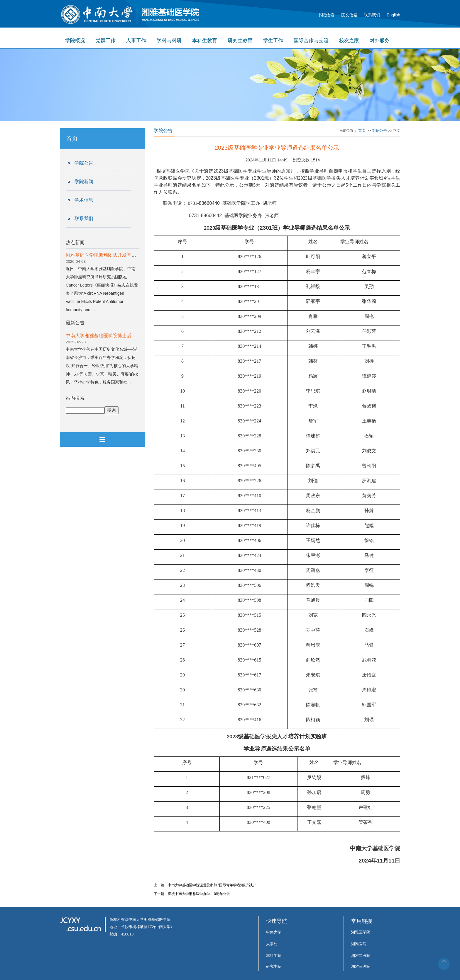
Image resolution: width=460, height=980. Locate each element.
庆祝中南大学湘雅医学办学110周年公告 (199, 894)
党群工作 (106, 41)
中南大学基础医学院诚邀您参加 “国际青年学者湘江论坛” (212, 885)
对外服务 (380, 41)
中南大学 (274, 932)
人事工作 (136, 41)
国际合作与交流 (311, 41)
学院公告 (84, 163)
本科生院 (274, 956)
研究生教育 (240, 41)
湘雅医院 (359, 944)
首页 (362, 131)
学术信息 (84, 200)
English (393, 15)
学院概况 (75, 41)
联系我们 (372, 15)
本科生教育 (205, 41)
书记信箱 (326, 15)
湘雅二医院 (361, 956)
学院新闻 (84, 181)
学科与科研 (169, 41)
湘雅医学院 (361, 932)
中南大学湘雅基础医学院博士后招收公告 (108, 336)
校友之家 (349, 41)
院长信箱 (349, 15)
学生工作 (273, 41)
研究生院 (274, 966)
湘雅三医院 (361, 966)
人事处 (272, 944)
